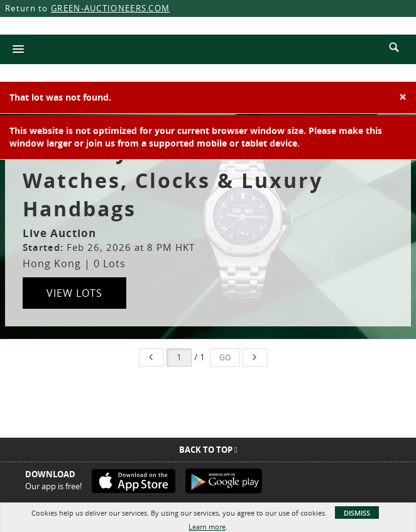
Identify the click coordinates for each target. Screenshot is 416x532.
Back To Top (208, 450)
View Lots (74, 293)
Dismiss (357, 513)
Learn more (207, 527)
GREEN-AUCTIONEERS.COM (110, 8)
